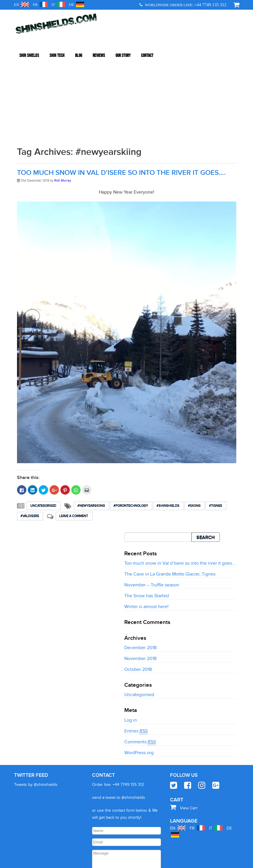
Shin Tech (57, 46)
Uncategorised (44, 419)
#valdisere (30, 430)
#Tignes (216, 419)
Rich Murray (63, 94)
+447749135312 (116, 861)
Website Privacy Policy (150, 861)
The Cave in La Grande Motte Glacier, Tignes (170, 488)
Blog (79, 46)
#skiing (195, 419)
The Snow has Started (147, 510)
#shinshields (168, 419)
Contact (147, 46)
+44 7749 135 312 (210, 5)
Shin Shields (29, 46)
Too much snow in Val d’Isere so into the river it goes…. (121, 86)
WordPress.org (139, 666)
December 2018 (140, 561)
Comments (140, 656)
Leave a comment (74, 430)
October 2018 (138, 583)
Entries (136, 645)
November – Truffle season (152, 499)
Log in (131, 634)
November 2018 (140, 572)
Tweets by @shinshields (36, 698)
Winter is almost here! (146, 521)
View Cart (184, 722)
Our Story (123, 46)
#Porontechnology (131, 419)
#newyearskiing (91, 419)
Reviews (99, 46)
